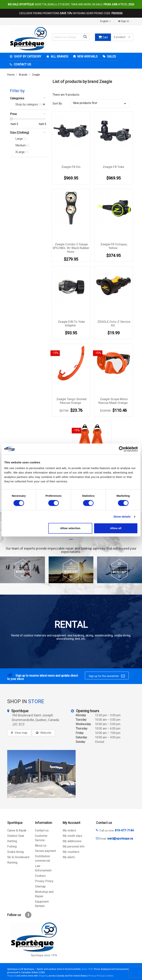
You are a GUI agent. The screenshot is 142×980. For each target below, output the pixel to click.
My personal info (74, 846)
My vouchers (71, 852)
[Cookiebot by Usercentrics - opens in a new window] (122, 449)
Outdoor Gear (16, 836)
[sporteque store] (41, 774)
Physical (12, 976)
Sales (111, 56)
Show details (122, 517)
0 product (122, 37)
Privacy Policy (44, 881)
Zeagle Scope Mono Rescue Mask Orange (113, 401)
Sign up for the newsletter (107, 676)
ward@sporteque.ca (120, 839)
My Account (71, 823)
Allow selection (70, 528)
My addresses (72, 841)
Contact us (42, 830)
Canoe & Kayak (17, 830)
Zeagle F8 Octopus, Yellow (114, 246)
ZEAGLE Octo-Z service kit (114, 323)
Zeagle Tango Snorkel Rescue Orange (71, 401)
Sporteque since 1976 (44, 955)
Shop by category (27, 56)
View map (21, 733)
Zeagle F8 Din (71, 167)
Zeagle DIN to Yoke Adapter (71, 323)
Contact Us (22, 64)
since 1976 (87, 969)
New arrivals (87, 56)
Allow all (116, 528)
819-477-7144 (124, 830)
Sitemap (40, 886)
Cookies (40, 876)
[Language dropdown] (106, 21)
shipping (43, 976)
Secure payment (45, 851)
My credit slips (72, 836)
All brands (59, 56)
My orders (69, 830)
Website (46, 733)
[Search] (71, 37)
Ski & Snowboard (18, 857)
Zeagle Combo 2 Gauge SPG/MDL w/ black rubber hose (71, 248)
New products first (100, 103)
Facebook (28, 915)
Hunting (12, 841)
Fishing (12, 846)
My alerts (69, 857)
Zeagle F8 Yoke (113, 167)
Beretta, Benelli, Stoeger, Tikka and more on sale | (71, 4)
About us (41, 846)
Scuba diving (15, 852)
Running (12, 862)
